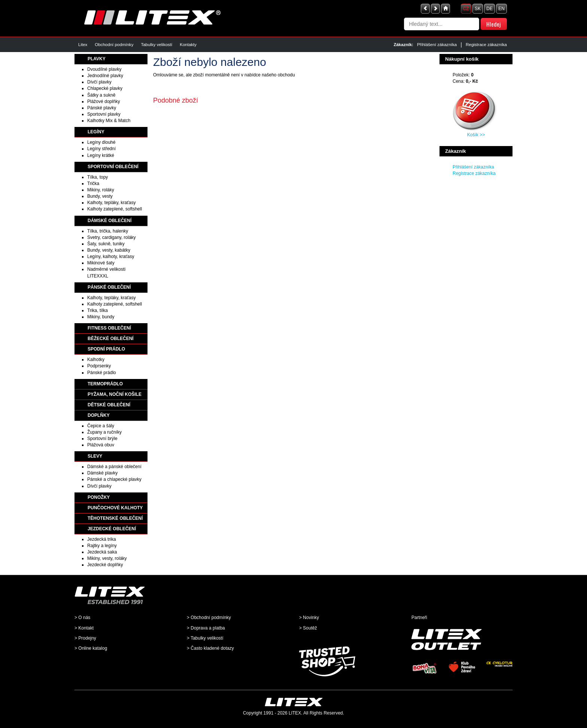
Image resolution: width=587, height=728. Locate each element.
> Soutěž (308, 628)
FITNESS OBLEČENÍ (109, 328)
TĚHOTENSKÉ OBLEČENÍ (115, 518)
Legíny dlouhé (101, 142)
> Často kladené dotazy (210, 648)
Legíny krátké (101, 155)
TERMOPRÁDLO (105, 384)
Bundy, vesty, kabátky (109, 250)
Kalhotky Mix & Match (109, 121)
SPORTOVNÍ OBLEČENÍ (113, 167)
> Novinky (309, 618)
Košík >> (476, 135)
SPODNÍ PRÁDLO (106, 349)
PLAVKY (97, 59)
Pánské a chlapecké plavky (114, 479)
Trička (93, 183)
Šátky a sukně (101, 95)
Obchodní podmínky (114, 45)
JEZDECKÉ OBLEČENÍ (112, 529)
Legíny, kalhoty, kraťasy (111, 257)
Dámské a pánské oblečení (114, 467)
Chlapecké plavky (105, 88)
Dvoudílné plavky (104, 69)
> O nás (82, 618)
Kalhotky (96, 360)
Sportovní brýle (102, 439)
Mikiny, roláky (101, 190)
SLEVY (95, 456)
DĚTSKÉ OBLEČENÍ (109, 405)
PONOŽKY (99, 497)
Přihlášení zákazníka (437, 45)
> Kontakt (84, 628)
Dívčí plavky (99, 82)
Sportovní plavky (104, 114)
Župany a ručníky (104, 432)
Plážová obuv (101, 445)
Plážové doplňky (104, 101)
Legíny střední (101, 149)
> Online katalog (91, 648)
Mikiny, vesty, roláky (107, 558)
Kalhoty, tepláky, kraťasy (111, 203)
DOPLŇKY (99, 415)
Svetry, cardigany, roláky (112, 237)
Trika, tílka (98, 310)
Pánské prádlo (102, 373)
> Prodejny (85, 638)
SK (478, 9)
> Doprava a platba (206, 628)
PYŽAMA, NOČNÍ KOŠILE (115, 394)
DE (489, 9)
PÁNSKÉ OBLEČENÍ (109, 287)
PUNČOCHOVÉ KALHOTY (115, 508)
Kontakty (188, 45)
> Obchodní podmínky (209, 618)
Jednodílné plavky (105, 76)
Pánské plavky (102, 108)
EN (501, 9)
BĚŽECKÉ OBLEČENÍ (111, 339)
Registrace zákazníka (486, 45)
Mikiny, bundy (101, 317)
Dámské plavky (102, 473)
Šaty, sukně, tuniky (106, 244)
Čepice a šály (101, 426)
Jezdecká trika (102, 539)
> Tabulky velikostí (205, 638)
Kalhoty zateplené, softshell (115, 209)
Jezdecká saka (102, 552)
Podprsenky (99, 366)
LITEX (295, 713)
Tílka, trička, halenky (108, 231)
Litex (83, 45)
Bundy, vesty (100, 196)
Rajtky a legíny (102, 546)
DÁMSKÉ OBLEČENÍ (110, 221)
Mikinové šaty (101, 263)
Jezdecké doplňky (105, 565)
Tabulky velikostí (156, 45)
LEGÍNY (96, 132)
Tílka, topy (98, 177)
